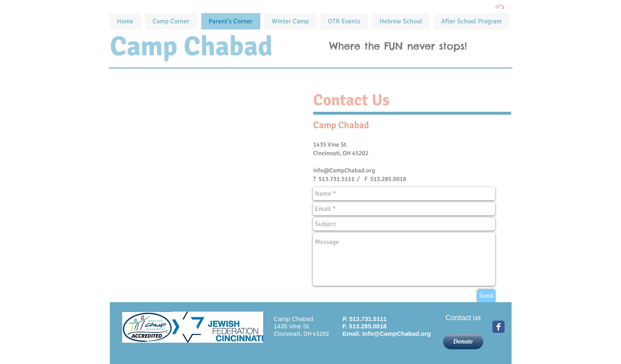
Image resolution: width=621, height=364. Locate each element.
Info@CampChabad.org (397, 333)
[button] (344, 21)
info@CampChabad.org (344, 170)
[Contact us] (463, 318)
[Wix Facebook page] (498, 327)
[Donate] (463, 342)
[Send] (486, 296)
